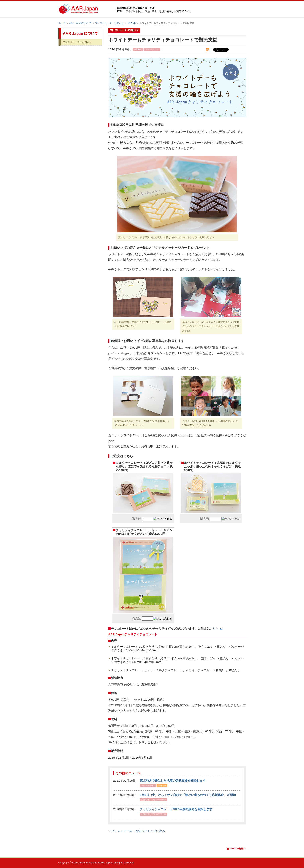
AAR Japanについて (80, 23)
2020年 (132, 23)
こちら (216, 629)
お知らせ (138, 49)
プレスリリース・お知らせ (109, 23)
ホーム (62, 23)
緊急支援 (162, 786)
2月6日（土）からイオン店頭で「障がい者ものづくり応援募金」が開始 (188, 795)
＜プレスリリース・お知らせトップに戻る (137, 831)
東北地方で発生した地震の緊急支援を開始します (173, 781)
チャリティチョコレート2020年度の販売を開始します (176, 809)
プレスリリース (152, 49)
